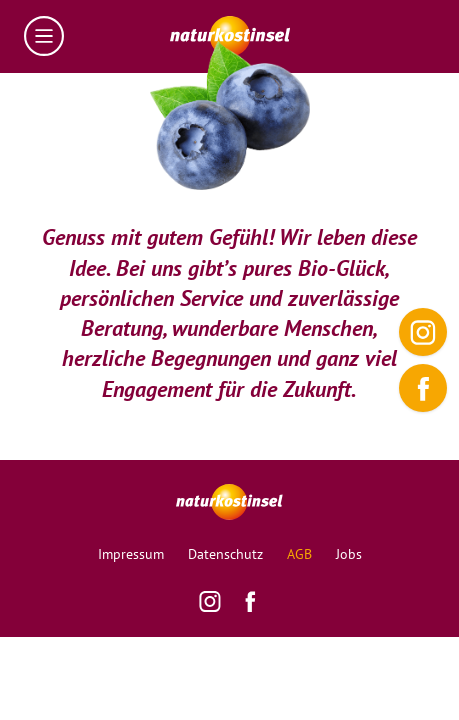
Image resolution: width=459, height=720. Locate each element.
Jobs (349, 554)
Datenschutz (225, 554)
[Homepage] (230, 36)
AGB (299, 554)
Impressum (131, 554)
